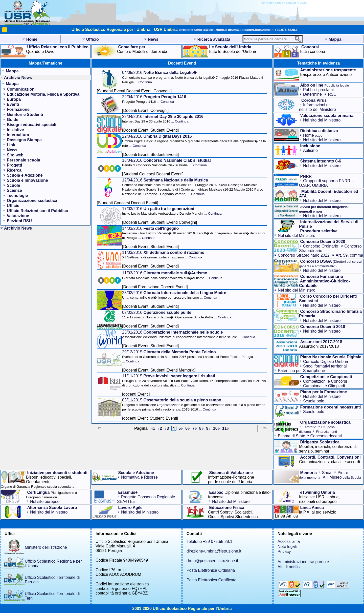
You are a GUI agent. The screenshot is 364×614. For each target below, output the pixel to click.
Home (313, 135)
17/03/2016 (172, 211)
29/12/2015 (188, 356)
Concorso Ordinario (321, 246)
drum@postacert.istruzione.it (251, 30)
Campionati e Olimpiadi (324, 386)
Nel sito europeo (45, 502)
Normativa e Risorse (139, 477)
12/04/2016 (193, 187)
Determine (312, 94)
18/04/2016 (166, 163)
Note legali (287, 547)
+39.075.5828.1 (286, 30)
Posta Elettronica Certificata (211, 580)
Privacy (284, 552)
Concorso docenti (326, 436)
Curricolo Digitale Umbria (326, 362)
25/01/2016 (189, 334)
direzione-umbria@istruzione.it (203, 30)
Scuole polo (314, 401)
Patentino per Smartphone (301, 371)
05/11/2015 (194, 405)
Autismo (310, 150)
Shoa (327, 473)
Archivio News (18, 78)
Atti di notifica (290, 567)
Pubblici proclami (318, 90)
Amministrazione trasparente (303, 562)
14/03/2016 (194, 233)
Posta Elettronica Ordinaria (211, 570)
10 (215, 428)
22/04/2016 (154, 99)
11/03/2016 (163, 255)
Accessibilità (289, 541)
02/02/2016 (177, 315)
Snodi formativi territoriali (325, 366)
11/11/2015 (194, 381)
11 (224, 428)
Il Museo (344, 477)
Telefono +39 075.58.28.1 (209, 541)
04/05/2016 (193, 77)
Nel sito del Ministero (322, 120)
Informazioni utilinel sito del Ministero (317, 107)
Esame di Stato (292, 436)
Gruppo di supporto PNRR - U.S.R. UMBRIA (326, 183)
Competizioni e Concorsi (325, 381)
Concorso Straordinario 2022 (304, 255)
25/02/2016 (174, 295)
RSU (332, 94)
